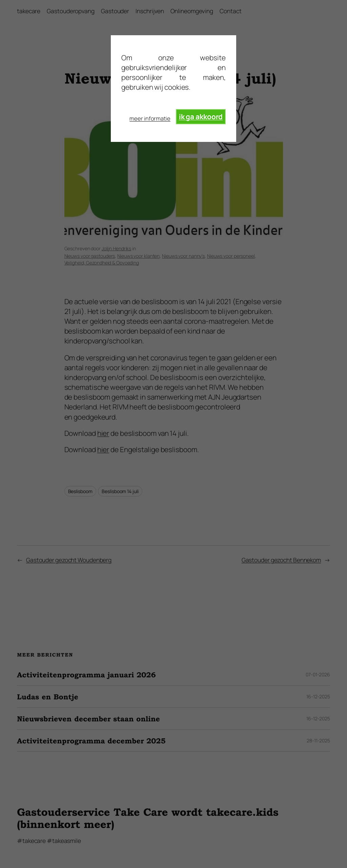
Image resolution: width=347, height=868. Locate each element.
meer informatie (150, 118)
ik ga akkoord (201, 117)
